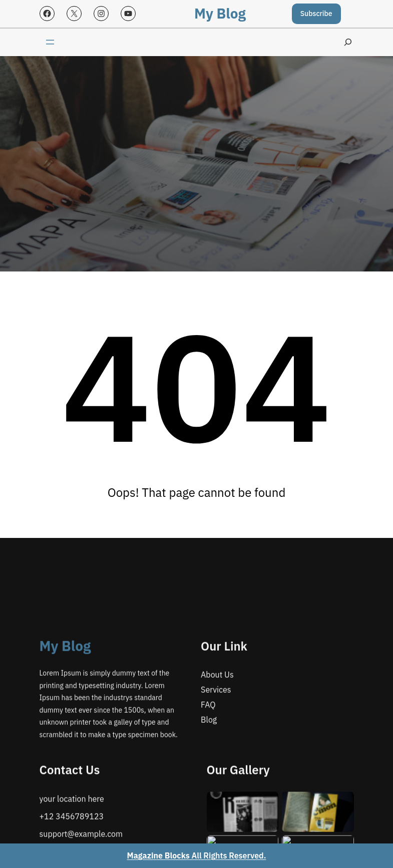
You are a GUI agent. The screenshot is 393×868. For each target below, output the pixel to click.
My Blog (220, 13)
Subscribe (316, 14)
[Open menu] (50, 42)
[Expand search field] (348, 42)
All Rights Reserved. (197, 855)
